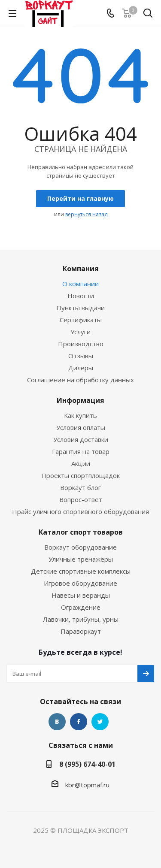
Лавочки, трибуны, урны (81, 619)
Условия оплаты (81, 427)
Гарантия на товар (81, 451)
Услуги (80, 332)
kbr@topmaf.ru (87, 785)
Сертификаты (81, 320)
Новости (81, 296)
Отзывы (81, 356)
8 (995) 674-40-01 (87, 764)
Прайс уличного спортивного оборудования (80, 511)
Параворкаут (81, 631)
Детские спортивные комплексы (81, 571)
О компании (80, 284)
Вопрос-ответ (81, 499)
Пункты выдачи (80, 308)
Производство (81, 344)
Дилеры (81, 368)
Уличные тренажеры (81, 559)
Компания (81, 269)
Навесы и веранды (81, 595)
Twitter (100, 722)
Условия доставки (81, 439)
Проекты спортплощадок (80, 475)
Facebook (79, 722)
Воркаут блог (80, 487)
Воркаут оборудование (80, 547)
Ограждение (81, 607)
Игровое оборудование (80, 583)
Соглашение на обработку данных (80, 380)
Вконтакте (57, 722)
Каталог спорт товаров (81, 532)
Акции (81, 463)
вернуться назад (86, 214)
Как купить (80, 415)
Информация (80, 400)
